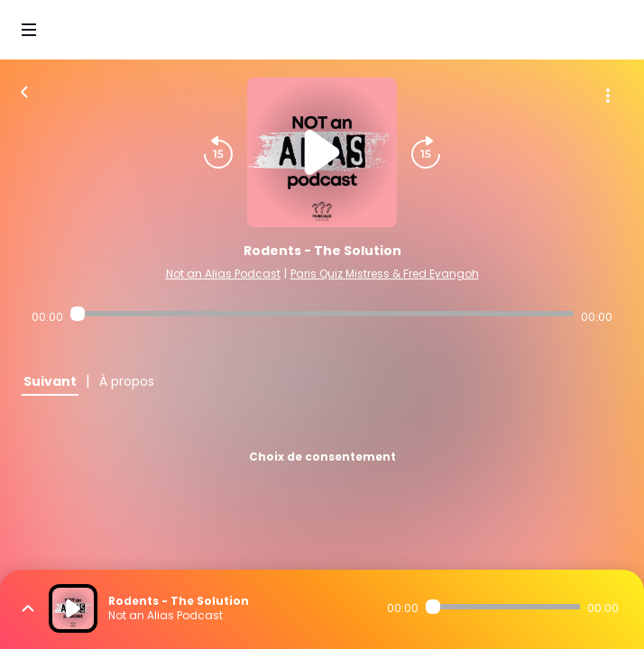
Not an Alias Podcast (223, 274)
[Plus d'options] (608, 96)
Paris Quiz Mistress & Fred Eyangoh (385, 274)
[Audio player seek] (322, 314)
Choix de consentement (322, 457)
